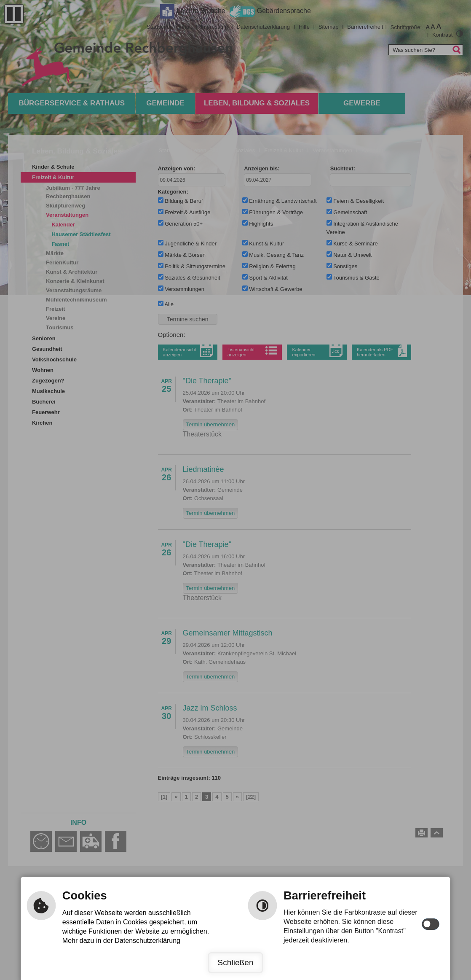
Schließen (235, 963)
